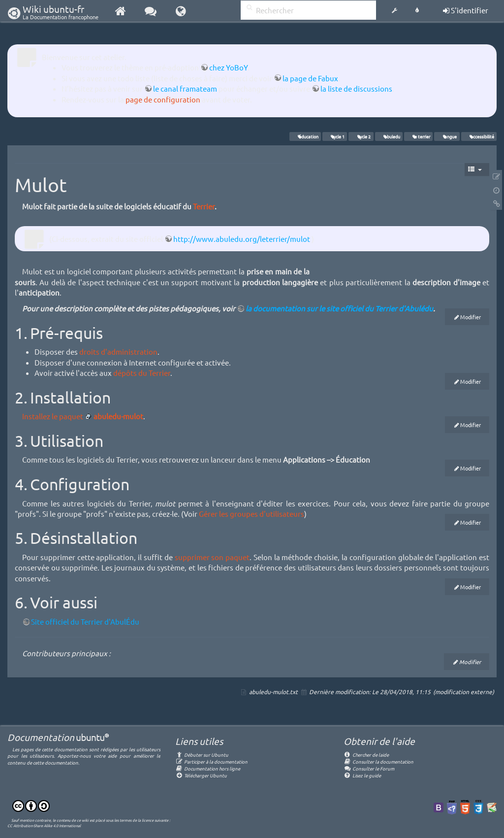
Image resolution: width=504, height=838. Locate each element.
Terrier (204, 206)
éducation (305, 136)
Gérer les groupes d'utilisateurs (252, 514)
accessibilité (479, 136)
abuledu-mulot (118, 416)
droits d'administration (118, 352)
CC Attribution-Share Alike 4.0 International (44, 825)
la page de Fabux (310, 78)
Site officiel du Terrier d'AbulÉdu (85, 621)
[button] (394, 11)
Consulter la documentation (378, 761)
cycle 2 (361, 136)
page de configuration (163, 99)
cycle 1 (335, 136)
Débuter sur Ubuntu (202, 754)
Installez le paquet (53, 416)
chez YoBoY (228, 67)
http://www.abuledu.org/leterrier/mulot (242, 239)
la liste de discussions (356, 88)
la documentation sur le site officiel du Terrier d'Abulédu (339, 308)
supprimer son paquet (212, 557)
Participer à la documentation (211, 761)
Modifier (471, 317)
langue (447, 136)
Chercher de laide (366, 754)
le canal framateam (185, 88)
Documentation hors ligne (208, 768)
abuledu (389, 136)
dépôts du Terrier (142, 373)
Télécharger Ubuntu (201, 775)
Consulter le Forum (369, 768)
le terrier (418, 136)
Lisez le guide (362, 775)
